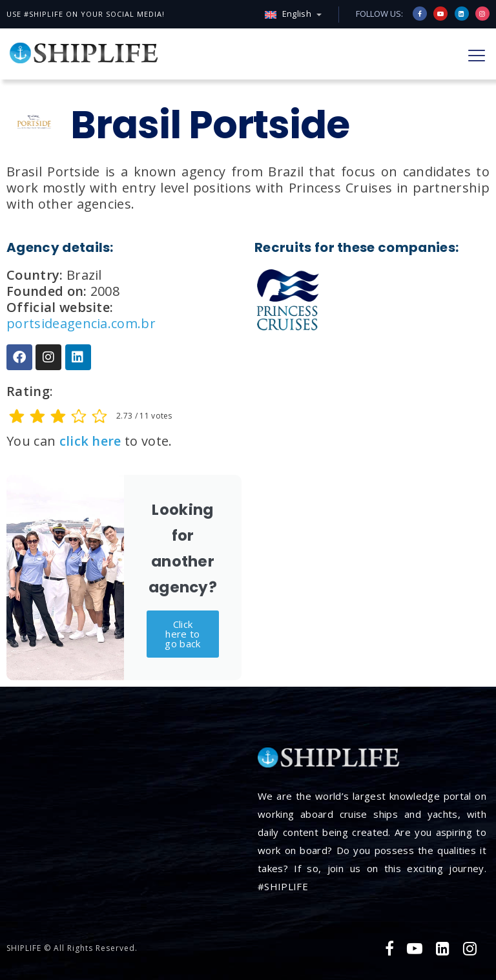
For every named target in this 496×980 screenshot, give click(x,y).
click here (90, 441)
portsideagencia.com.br (81, 323)
